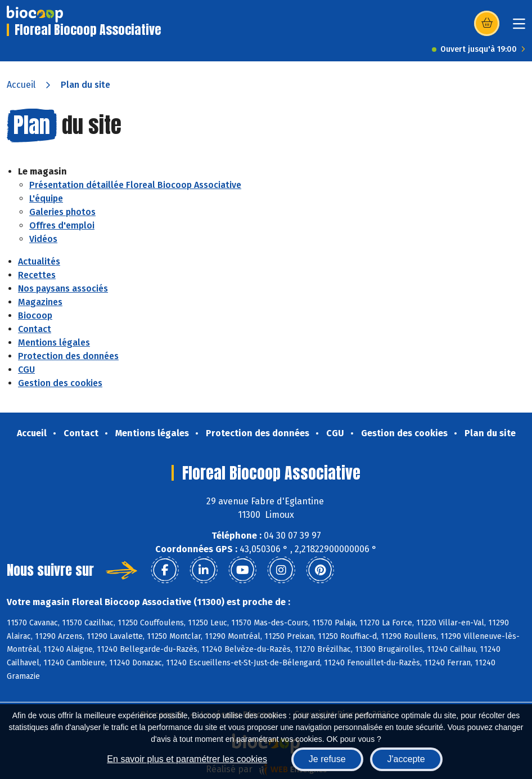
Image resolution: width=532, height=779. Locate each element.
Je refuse (327, 759)
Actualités (39, 261)
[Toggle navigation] (519, 27)
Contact (35, 329)
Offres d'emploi (62, 225)
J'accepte (406, 759)
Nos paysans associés (63, 288)
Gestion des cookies (60, 383)
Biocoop (35, 315)
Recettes (37, 275)
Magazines (40, 302)
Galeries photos (62, 212)
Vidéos (43, 239)
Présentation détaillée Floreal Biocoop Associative (135, 185)
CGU (26, 370)
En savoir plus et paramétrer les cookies (187, 759)
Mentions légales (54, 343)
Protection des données (68, 356)
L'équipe (46, 198)
